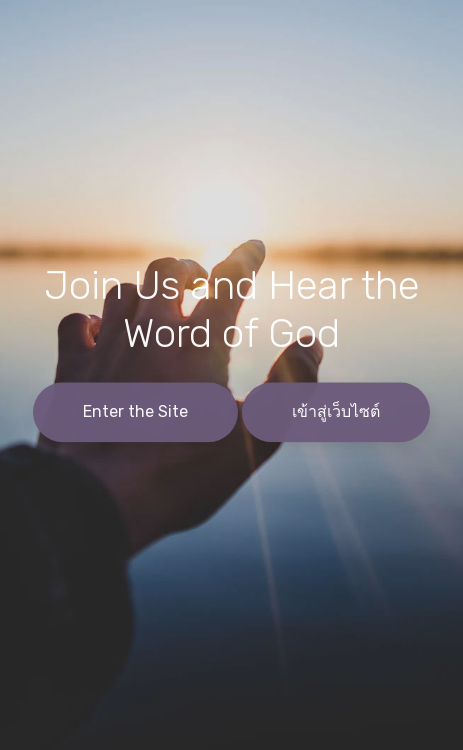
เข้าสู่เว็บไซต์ (336, 412)
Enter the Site (135, 412)
